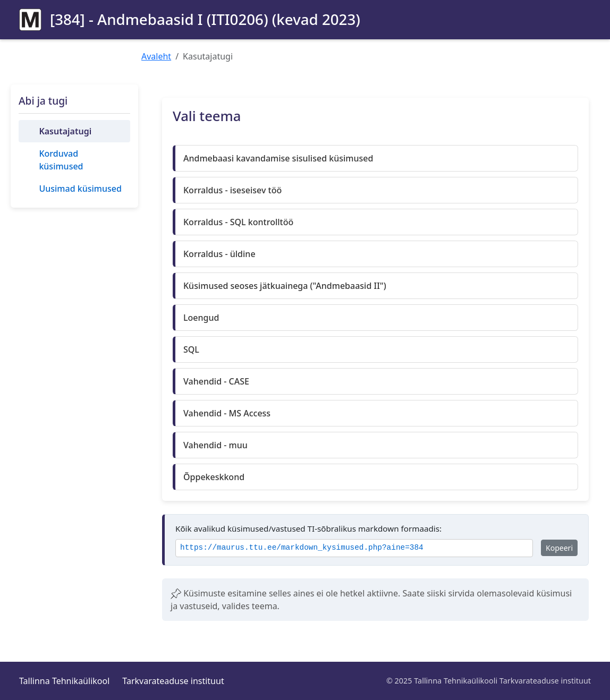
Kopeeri (559, 548)
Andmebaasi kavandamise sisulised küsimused (278, 158)
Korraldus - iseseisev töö (232, 190)
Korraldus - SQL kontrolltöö (238, 222)
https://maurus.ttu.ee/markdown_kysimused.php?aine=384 (302, 548)
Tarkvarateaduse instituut (173, 681)
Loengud (201, 318)
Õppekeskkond (214, 477)
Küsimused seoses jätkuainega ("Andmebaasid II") (285, 286)
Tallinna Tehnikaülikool (64, 681)
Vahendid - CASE (216, 381)
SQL (191, 349)
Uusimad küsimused (80, 189)
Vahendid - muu (215, 445)
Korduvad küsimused (61, 160)
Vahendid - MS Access (227, 413)
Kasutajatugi (65, 131)
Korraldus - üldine (219, 254)
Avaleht (156, 56)
